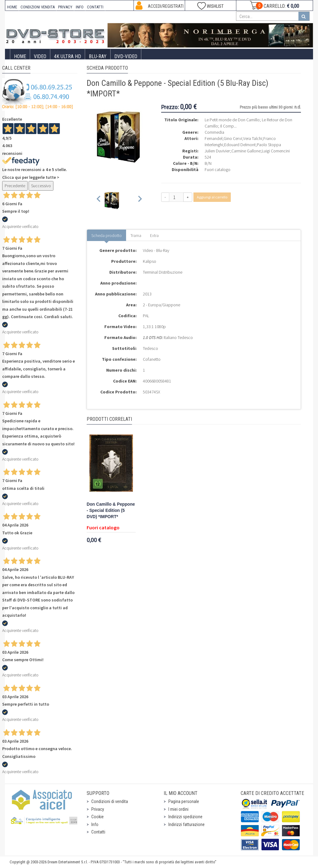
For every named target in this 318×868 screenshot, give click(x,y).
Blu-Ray (98, 56)
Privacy (98, 809)
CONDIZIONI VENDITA (38, 7)
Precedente (15, 186)
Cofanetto (152, 359)
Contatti (98, 832)
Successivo (41, 186)
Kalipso (150, 261)
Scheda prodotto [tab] (107, 235)
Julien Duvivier (217, 151)
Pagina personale (184, 801)
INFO (80, 7)
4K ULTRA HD (68, 56)
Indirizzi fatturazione (186, 824)
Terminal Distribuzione (163, 272)
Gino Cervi (233, 138)
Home (20, 56)
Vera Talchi (253, 138)
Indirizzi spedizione (185, 817)
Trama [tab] (136, 235)
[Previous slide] (99, 200)
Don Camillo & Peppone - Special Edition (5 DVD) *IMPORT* (111, 511)
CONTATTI (95, 7)
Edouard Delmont (240, 145)
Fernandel (214, 138)
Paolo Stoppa (269, 145)
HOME (12, 7)
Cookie (98, 817)
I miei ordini (178, 809)
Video (40, 56)
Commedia (214, 132)
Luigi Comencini (276, 151)
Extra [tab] (154, 235)
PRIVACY (65, 7)
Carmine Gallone (246, 151)
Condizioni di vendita (110, 801)
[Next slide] (140, 200)
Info (95, 824)
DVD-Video (126, 56)
